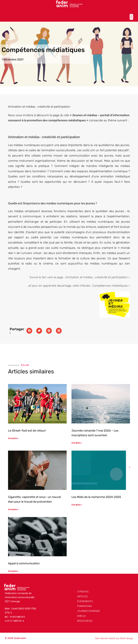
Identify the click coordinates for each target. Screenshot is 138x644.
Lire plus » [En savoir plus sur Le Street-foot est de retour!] (13, 438)
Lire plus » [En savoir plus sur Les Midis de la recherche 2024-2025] (77, 505)
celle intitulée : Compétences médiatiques (100, 286)
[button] (131, 17)
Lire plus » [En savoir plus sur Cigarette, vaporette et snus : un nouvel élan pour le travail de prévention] (13, 509)
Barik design (127, 638)
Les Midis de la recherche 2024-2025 (96, 497)
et (30, 286)
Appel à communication (24, 563)
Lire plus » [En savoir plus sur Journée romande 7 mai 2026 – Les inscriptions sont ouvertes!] (77, 443)
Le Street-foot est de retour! (27, 431)
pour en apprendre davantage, (52, 286)
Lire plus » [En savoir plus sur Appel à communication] (13, 571)
